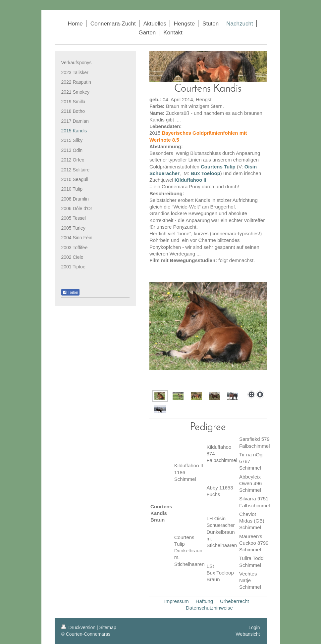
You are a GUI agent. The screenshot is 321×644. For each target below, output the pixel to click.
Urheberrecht (235, 601)
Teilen (70, 293)
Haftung (205, 601)
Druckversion (79, 627)
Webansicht (248, 634)
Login (254, 627)
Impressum (177, 601)
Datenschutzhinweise (209, 608)
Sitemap (108, 627)
